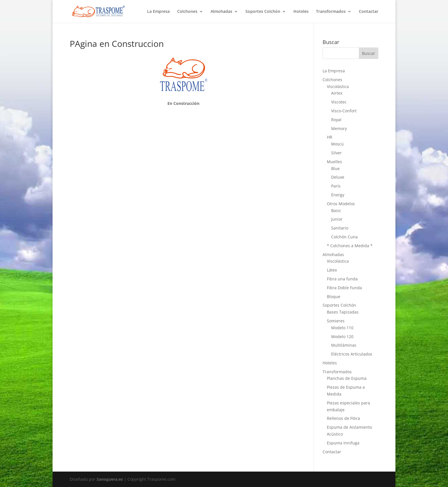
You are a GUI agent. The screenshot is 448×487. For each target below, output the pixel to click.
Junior (337, 219)
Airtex (337, 93)
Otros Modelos (341, 204)
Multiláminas (344, 345)
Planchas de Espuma (347, 378)
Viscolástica (338, 86)
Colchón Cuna (344, 237)
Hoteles (301, 12)
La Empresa (158, 12)
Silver (336, 153)
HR (330, 137)
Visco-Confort (344, 111)
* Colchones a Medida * (350, 246)
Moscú (337, 144)
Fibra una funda (342, 279)
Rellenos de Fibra (343, 418)
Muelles (334, 162)
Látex (332, 270)
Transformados (331, 12)
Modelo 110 (342, 328)
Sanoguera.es (110, 479)
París (336, 186)
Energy (338, 195)
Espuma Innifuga (343, 443)
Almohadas (221, 12)
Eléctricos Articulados (352, 354)
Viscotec (339, 102)
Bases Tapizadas (343, 312)
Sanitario (340, 228)
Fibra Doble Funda (344, 288)
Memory (339, 128)
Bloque (334, 297)
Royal (336, 120)
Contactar (369, 12)
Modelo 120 (342, 337)
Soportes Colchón (263, 12)
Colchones (187, 12)
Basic (336, 210)
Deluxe (338, 177)
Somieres (336, 321)
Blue (335, 168)
